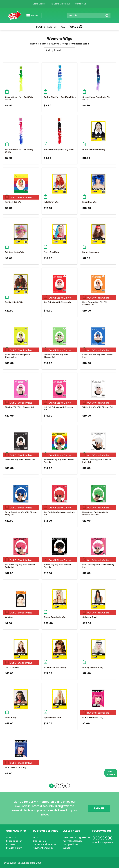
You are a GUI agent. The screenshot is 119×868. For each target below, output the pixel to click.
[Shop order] (60, 50)
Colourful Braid (89, 617)
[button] (31, 16)
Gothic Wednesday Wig (94, 149)
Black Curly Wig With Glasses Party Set (58, 566)
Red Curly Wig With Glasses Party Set (60, 513)
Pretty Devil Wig (51, 252)
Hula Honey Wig (51, 202)
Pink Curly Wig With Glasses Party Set (98, 566)
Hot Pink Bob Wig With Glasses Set (58, 408)
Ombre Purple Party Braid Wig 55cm (96, 98)
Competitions (70, 844)
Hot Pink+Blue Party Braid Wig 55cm (19, 151)
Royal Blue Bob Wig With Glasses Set (98, 356)
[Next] (68, 786)
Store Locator (40, 4)
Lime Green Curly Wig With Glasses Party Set (95, 513)
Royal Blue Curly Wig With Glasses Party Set (21, 513)
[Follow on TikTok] (105, 838)
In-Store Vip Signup (61, 4)
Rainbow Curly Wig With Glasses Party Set (59, 461)
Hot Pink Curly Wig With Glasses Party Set (20, 566)
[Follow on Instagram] (100, 838)
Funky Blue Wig (89, 202)
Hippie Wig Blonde (52, 717)
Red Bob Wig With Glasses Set (58, 302)
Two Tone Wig (12, 667)
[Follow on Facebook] (95, 838)
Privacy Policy (14, 848)
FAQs (36, 837)
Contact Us (81, 4)
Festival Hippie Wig (14, 302)
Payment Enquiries (43, 848)
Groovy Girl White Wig (93, 667)
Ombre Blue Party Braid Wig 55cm (60, 97)
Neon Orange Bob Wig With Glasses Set (95, 303)
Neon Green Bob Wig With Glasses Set (56, 356)
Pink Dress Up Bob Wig (93, 717)
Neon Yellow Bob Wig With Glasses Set (17, 356)
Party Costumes (50, 44)
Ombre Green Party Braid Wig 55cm (19, 98)
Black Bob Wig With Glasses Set (20, 460)
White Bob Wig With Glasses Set (98, 407)
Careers (11, 844)
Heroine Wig (11, 717)
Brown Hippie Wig (91, 252)
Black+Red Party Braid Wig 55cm (59, 149)
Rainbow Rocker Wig (15, 252)
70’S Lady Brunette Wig (55, 667)
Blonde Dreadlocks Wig (55, 617)
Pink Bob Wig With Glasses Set (20, 407)
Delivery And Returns (45, 844)
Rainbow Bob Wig (13, 202)
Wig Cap (9, 617)
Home (33, 44)
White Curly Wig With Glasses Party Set (97, 461)
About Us (11, 837)
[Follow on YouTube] (110, 838)
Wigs (65, 44)
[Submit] (107, 16)
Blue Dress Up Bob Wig (16, 767)
